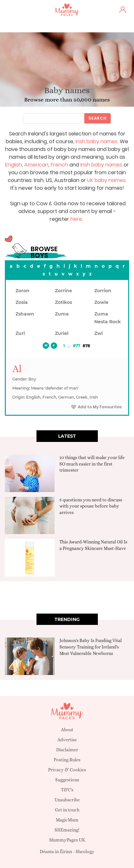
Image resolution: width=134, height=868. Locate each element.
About (67, 730)
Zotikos (63, 302)
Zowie (101, 302)
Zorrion (103, 291)
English (14, 165)
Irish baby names (97, 141)
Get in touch (67, 810)
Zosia (22, 302)
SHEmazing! (67, 830)
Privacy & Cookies (67, 770)
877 (77, 346)
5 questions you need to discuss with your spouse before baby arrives (91, 506)
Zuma (62, 314)
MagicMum (67, 820)
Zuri (20, 333)
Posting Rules (67, 760)
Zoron (22, 291)
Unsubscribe (67, 800)
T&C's (67, 790)
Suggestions (67, 780)
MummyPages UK (67, 840)
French (59, 165)
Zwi (98, 333)
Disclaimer (67, 750)
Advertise (67, 740)
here (76, 219)
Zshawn (25, 314)
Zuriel (62, 333)
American (36, 165)
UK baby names (106, 180)
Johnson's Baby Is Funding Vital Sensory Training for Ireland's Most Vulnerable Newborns (91, 647)
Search (98, 118)
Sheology (85, 852)
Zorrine (63, 291)
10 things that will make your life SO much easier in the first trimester (92, 464)
